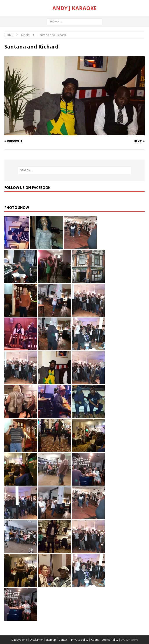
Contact (64, 640)
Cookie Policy (110, 640)
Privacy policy (80, 640)
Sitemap (51, 640)
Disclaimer (36, 640)
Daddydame (19, 640)
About (95, 640)
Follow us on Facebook (27, 188)
